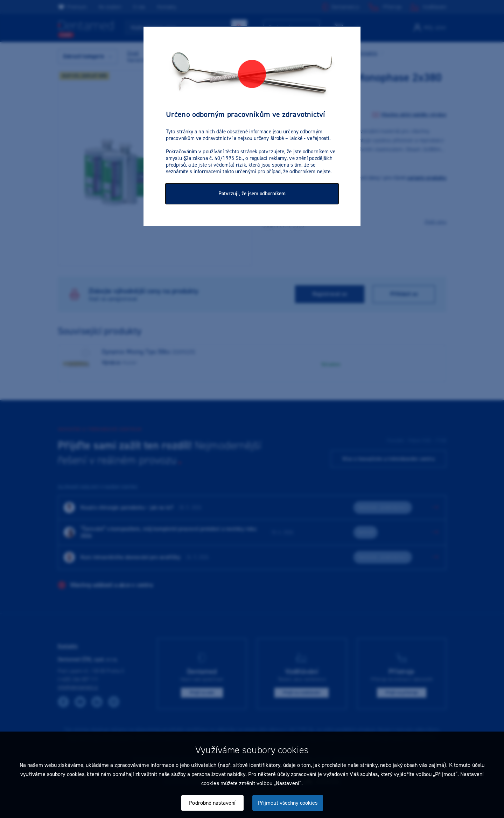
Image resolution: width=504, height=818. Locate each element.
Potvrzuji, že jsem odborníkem (252, 194)
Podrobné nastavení (212, 803)
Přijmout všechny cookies (288, 803)
